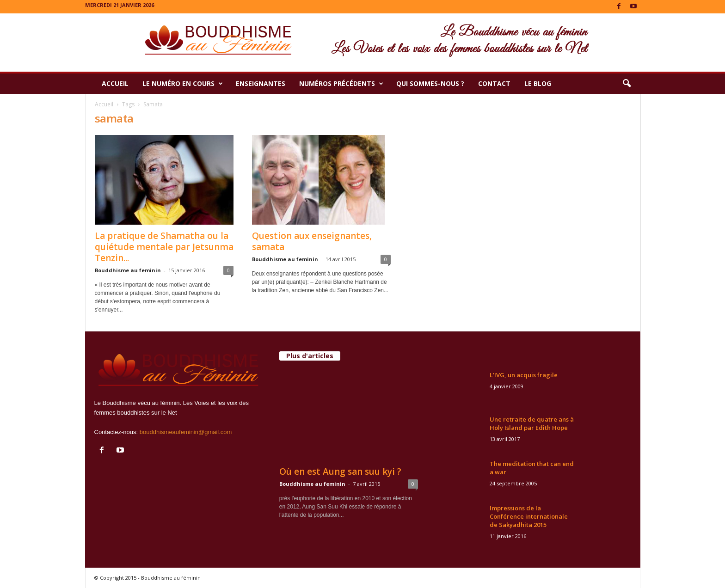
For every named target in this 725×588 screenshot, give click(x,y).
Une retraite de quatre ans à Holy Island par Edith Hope (532, 423)
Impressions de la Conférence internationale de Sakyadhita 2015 (529, 516)
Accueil (115, 83)
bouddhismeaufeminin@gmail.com (186, 432)
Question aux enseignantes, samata (312, 241)
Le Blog (538, 83)
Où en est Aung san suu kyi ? (340, 472)
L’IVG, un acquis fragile (524, 375)
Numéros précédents (341, 84)
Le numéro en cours (183, 84)
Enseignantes (261, 83)
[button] (627, 84)
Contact (494, 83)
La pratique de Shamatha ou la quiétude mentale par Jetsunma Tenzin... (164, 247)
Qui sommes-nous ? (430, 83)
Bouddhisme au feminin (128, 270)
